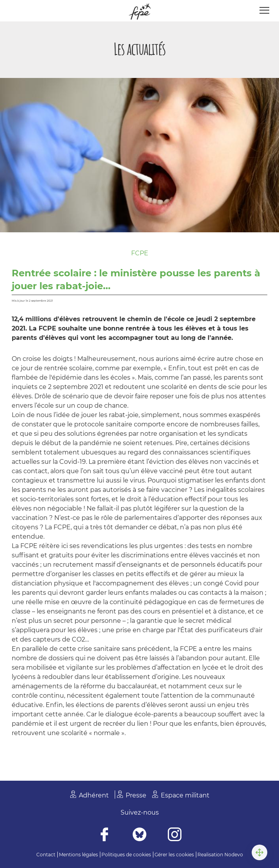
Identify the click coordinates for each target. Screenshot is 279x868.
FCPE (140, 253)
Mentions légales (78, 855)
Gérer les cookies (174, 855)
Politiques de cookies (126, 855)
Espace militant (185, 795)
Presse (136, 795)
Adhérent (94, 795)
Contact (46, 855)
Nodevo (234, 855)
